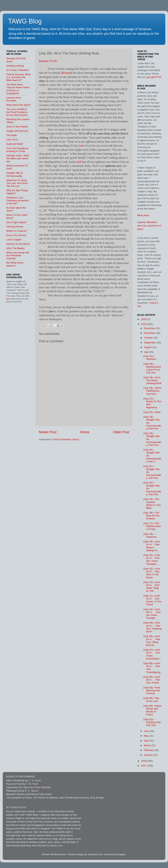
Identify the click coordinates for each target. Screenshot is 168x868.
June (147, 731)
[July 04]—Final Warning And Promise (152, 690)
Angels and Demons (17, 131)
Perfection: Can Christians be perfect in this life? (18, 201)
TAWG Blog (25, 21)
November (150, 333)
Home (85, 432)
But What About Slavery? (15, 264)
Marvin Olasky (19, 825)
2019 (144, 324)
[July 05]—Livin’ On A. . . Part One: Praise (152, 680)
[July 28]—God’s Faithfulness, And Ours (152, 391)
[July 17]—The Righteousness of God (152, 526)
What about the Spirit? (18, 105)
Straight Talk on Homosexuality (15, 174)
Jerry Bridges (97, 798)
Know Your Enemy (16, 235)
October (149, 338)
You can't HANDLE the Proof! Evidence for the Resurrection (17, 112)
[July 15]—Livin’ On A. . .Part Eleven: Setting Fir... (152, 546)
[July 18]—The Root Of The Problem (151, 516)
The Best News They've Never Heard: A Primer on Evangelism (18, 89)
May (147, 736)
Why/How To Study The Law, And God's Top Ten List (17, 183)
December (150, 328)
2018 (144, 761)
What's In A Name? (17, 231)
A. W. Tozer (32, 784)
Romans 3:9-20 (48, 61)
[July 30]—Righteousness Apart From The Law (152, 368)
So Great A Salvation (18, 70)
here (9, 299)
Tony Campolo (46, 822)
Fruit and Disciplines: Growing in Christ (18, 150)
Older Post (121, 432)
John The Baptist (15, 248)
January (149, 755)
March (148, 745)
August (148, 347)
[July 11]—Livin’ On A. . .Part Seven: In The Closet (152, 600)
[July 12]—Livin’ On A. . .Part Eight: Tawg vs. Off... (152, 587)
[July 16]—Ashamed (150, 535)
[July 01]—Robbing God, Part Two (152, 722)
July (147, 352)
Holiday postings (15, 66)
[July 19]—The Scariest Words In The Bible (152, 503)
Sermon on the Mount (18, 244)
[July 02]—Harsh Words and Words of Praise (152, 710)
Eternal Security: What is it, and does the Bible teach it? (18, 77)
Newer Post (48, 432)
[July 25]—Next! (152, 412)
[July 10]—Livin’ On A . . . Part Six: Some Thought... (152, 614)
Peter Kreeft (45, 794)
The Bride (12, 135)
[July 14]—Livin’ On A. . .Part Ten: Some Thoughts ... (152, 560)
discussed (67, 73)
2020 (144, 319)
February (149, 750)
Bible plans (143, 215)
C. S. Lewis (35, 780)
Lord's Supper (14, 240)
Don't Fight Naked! (16, 222)
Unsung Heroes (15, 227)
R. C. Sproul (32, 791)
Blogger (121, 854)
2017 (144, 766)
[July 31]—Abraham (150, 358)
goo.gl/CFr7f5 (154, 77)
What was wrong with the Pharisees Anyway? (18, 255)
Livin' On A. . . (14, 140)
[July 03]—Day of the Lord (151, 699)
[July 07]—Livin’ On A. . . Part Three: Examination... (153, 654)
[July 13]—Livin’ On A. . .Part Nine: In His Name (152, 573)
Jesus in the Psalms (17, 127)
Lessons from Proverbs (14, 99)
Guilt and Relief (15, 144)
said (79, 162)
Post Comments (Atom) (66, 439)
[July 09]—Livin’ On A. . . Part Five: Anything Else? (152, 627)
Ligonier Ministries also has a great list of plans (149, 226)
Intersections (45, 839)
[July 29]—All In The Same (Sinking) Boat (152, 380)
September (150, 343)
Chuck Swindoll (42, 787)
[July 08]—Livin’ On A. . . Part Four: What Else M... (152, 641)
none (82, 146)
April (147, 741)
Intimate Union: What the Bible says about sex (18, 158)
